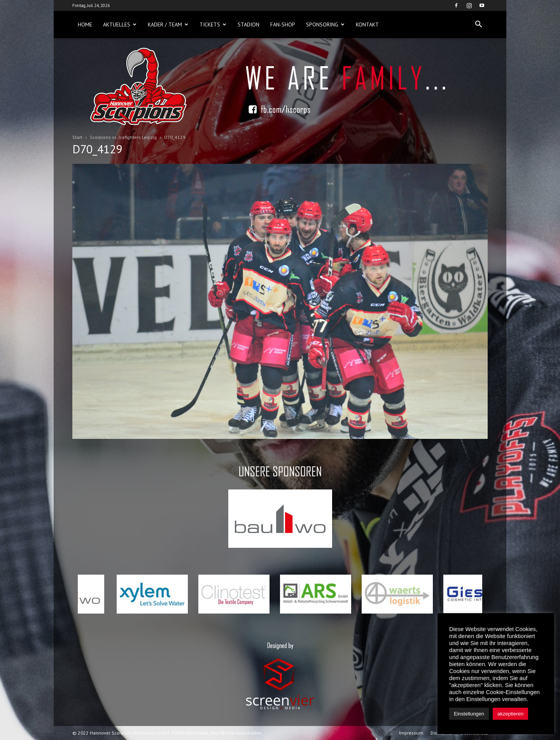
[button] (478, 25)
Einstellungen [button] (469, 714)
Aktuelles (120, 25)
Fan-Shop (283, 25)
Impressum (411, 733)
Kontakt (367, 25)
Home (85, 25)
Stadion (248, 25)
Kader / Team (168, 25)
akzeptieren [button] (510, 714)
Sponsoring (325, 25)
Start (77, 137)
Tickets (213, 25)
